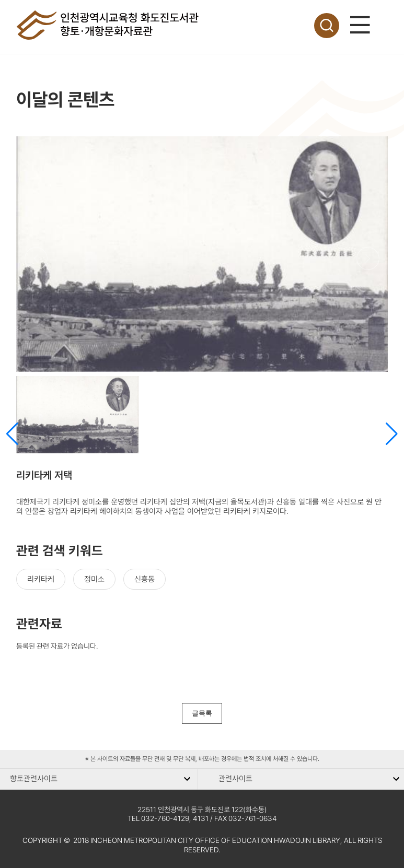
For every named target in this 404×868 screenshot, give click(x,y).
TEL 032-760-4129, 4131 (168, 818)
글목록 (202, 713)
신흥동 (145, 579)
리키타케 (41, 579)
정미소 (94, 579)
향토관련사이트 (34, 779)
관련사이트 (235, 779)
